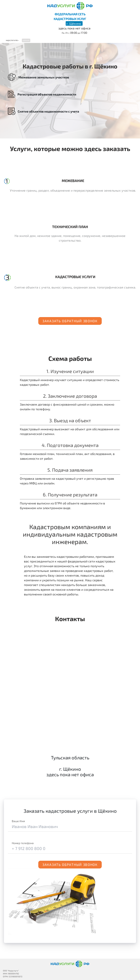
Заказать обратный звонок (70, 321)
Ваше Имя (18, 821)
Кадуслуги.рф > (12, 40)
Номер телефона (23, 843)
